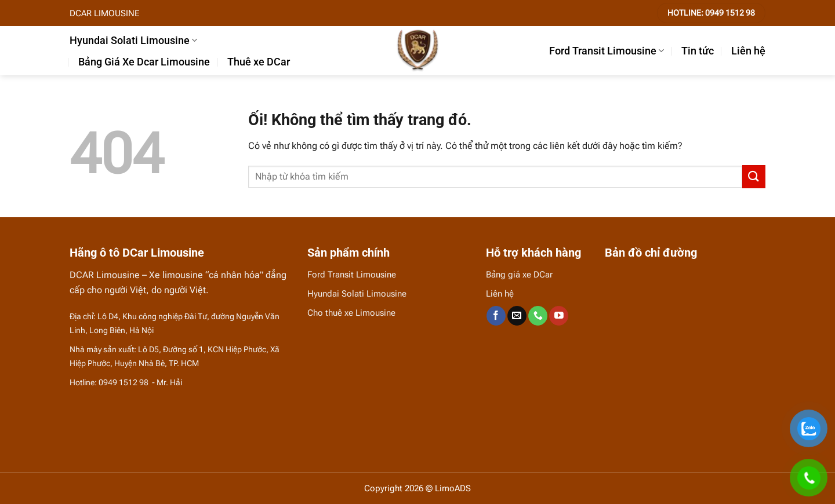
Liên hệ (748, 51)
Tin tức (698, 51)
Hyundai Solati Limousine (133, 41)
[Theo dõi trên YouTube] (559, 316)
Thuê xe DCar (259, 62)
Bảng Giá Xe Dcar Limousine (144, 62)
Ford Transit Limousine (607, 51)
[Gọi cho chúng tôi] (538, 316)
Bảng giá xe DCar (519, 275)
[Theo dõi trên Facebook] (496, 316)
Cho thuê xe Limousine (351, 313)
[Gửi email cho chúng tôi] (517, 316)
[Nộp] (754, 176)
